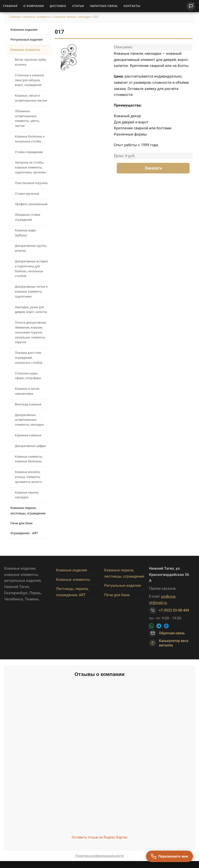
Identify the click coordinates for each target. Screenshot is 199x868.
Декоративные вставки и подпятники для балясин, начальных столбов (31, 269)
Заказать (153, 168)
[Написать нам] (191, 6)
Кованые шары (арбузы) (26, 233)
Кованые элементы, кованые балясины (29, 459)
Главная (10, 6)
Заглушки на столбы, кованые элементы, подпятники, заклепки (30, 168)
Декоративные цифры (30, 446)
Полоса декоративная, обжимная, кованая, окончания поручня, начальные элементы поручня (31, 332)
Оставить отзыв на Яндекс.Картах (99, 837)
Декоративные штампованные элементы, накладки (29, 420)
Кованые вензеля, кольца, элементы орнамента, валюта (28, 477)
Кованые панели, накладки (72, 17)
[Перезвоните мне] (170, 856)
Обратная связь (104, 6)
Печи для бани (21, 523)
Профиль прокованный (31, 204)
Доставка (58, 6)
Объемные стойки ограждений (28, 217)
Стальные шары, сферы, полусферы (28, 376)
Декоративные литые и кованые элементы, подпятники (31, 292)
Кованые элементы (37, 17)
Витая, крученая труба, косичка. (31, 62)
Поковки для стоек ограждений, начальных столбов (29, 358)
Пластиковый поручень (31, 183)
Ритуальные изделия (26, 40)
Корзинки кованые (28, 435)
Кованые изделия (24, 30)
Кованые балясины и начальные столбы (30, 139)
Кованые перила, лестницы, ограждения (28, 510)
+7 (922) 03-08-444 (174, 610)
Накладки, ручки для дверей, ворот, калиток (31, 310)
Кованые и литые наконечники (27, 391)
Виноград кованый (28, 404)
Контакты (132, 6)
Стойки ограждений (29, 152)
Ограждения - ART (24, 533)
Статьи (78, 6)
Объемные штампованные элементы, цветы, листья (27, 119)
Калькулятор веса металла (169, 643)
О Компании (34, 6)
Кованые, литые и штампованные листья (31, 98)
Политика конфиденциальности (100, 856)
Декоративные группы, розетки (31, 248)
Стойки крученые (27, 194)
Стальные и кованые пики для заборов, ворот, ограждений (29, 80)
